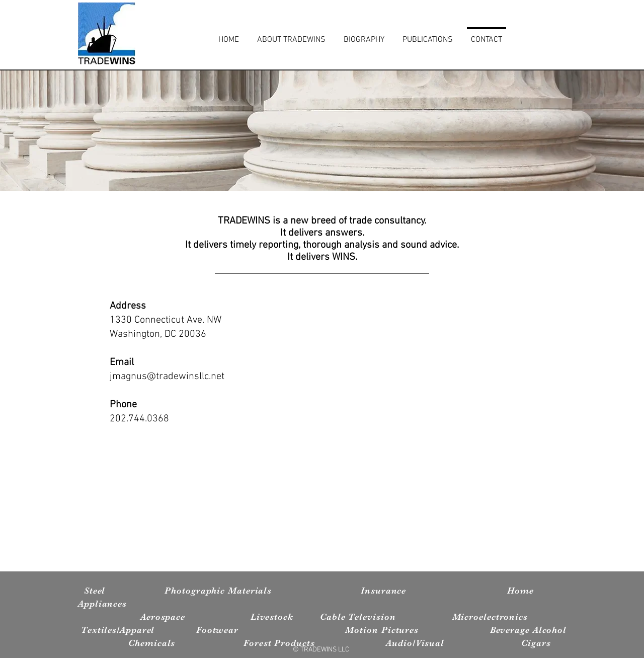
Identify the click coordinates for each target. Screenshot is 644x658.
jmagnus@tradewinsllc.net (167, 377)
